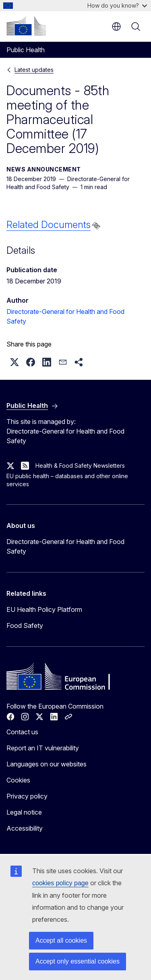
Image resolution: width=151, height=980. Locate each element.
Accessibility (25, 828)
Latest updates (34, 70)
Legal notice (24, 812)
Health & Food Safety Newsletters (80, 466)
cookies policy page (60, 883)
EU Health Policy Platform (44, 609)
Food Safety (25, 625)
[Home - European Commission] (26, 26)
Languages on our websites (47, 764)
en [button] (116, 26)
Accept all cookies (61, 940)
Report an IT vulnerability (43, 748)
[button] (14, 362)
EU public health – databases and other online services (67, 480)
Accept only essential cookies (78, 961)
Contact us (22, 732)
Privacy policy (27, 796)
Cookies (18, 780)
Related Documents (49, 225)
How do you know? (117, 5)
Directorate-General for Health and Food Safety (65, 546)
